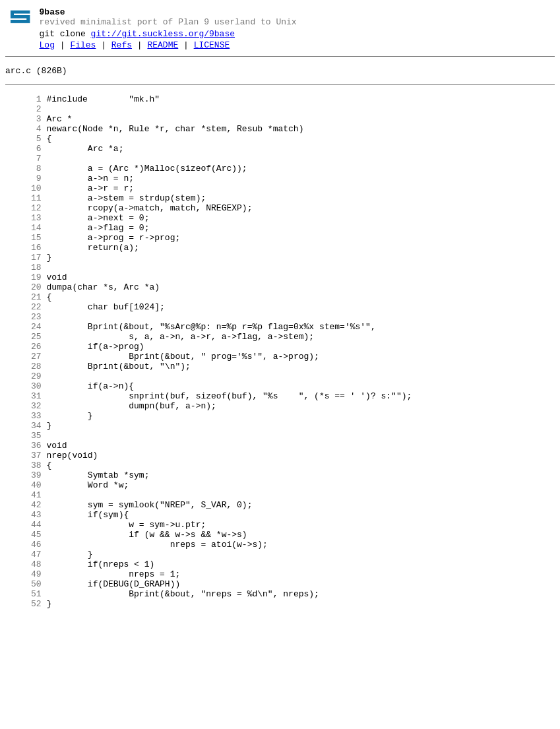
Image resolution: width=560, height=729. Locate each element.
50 (23, 691)
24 (23, 382)
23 (23, 370)
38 (23, 548)
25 (23, 394)
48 (23, 667)
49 (23, 679)
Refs (122, 51)
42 (23, 596)
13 (23, 251)
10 (23, 216)
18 (23, 311)
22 (23, 358)
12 (23, 239)
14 (23, 263)
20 (23, 334)
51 (23, 703)
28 (23, 429)
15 (23, 275)
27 (23, 418)
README (163, 51)
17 (23, 299)
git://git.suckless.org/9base (163, 38)
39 (23, 560)
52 (23, 714)
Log (47, 51)
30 (23, 453)
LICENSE (212, 51)
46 (23, 643)
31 (23, 465)
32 (23, 477)
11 (23, 228)
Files (83, 51)
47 (23, 655)
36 (23, 524)
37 (23, 536)
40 (23, 572)
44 (23, 619)
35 (23, 513)
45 (23, 631)
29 (23, 441)
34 (23, 501)
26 (23, 406)
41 (23, 584)
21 (23, 346)
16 (23, 287)
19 (23, 323)
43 (23, 608)
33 (23, 489)
